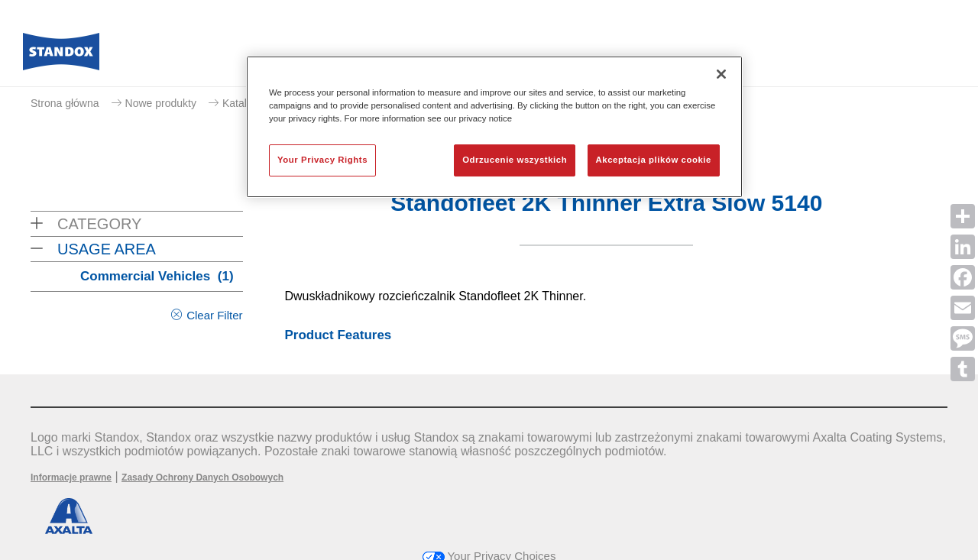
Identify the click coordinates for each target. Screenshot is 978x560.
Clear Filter (214, 315)
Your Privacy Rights (322, 160)
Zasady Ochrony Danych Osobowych (202, 477)
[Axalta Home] (61, 56)
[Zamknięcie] (721, 74)
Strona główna (65, 103)
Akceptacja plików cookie (654, 160)
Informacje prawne (71, 477)
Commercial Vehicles (157, 276)
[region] (494, 127)
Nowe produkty (161, 103)
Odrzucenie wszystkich (515, 160)
